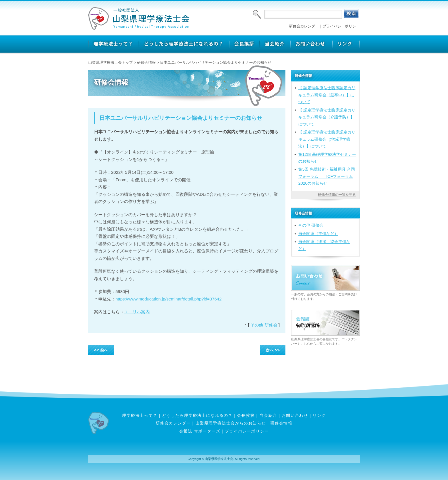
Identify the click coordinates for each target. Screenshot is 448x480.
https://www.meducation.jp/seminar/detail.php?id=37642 (168, 299)
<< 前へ (101, 350)
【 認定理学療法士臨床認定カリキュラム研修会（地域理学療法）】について (327, 139)
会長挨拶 (246, 415)
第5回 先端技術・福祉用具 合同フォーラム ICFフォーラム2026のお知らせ (327, 176)
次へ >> (273, 350)
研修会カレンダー (304, 26)
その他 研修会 (264, 325)
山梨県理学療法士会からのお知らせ (231, 423)
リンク (319, 415)
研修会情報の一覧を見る (337, 195)
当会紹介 (268, 415)
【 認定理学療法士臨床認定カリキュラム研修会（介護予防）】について (327, 117)
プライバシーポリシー (341, 26)
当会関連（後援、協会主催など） (324, 245)
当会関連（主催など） (318, 234)
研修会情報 (281, 423)
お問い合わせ (295, 415)
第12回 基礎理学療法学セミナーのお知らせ (327, 158)
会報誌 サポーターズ (200, 431)
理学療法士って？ (140, 415)
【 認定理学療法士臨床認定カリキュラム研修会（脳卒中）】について (327, 95)
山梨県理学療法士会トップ (111, 62)
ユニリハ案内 (137, 312)
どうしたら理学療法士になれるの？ (197, 415)
